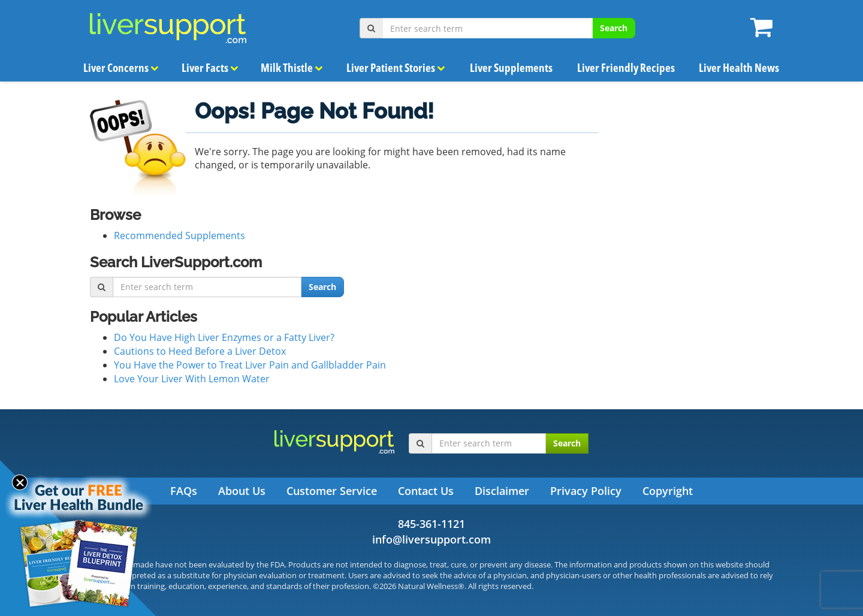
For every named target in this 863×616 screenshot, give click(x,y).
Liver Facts (210, 67)
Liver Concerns (121, 67)
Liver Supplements (511, 67)
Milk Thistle (291, 67)
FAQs (184, 491)
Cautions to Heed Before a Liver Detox (200, 351)
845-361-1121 (431, 524)
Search (614, 28)
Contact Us (426, 491)
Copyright (668, 491)
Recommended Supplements (179, 235)
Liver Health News (739, 67)
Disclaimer (502, 491)
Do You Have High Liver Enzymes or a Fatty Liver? (224, 337)
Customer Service (332, 491)
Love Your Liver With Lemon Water (192, 379)
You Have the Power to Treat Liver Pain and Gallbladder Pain (250, 365)
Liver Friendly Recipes (625, 67)
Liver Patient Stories (396, 67)
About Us (242, 491)
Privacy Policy (586, 491)
